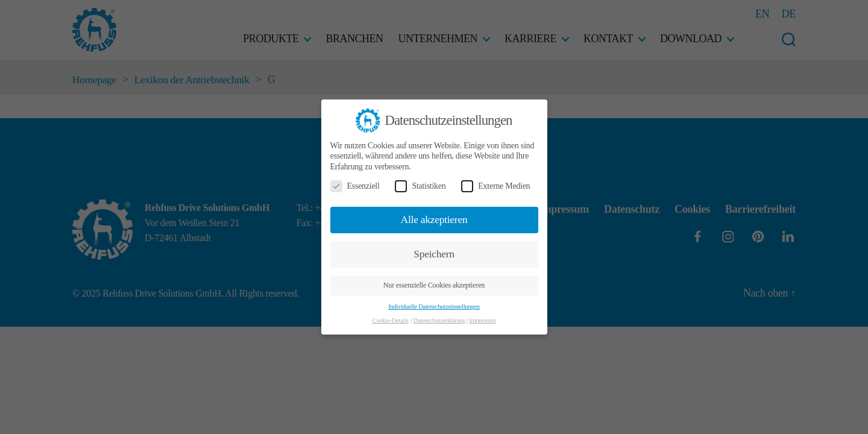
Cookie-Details (391, 320)
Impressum (482, 320)
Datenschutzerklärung (440, 320)
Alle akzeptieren (434, 219)
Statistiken (420, 186)
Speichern (434, 254)
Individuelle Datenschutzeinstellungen (434, 307)
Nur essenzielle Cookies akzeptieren (434, 285)
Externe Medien (495, 186)
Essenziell (355, 186)
